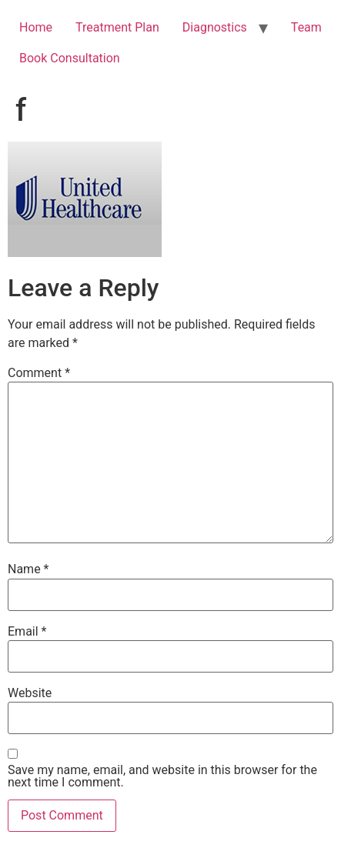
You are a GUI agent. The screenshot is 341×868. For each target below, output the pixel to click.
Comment (39, 373)
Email (27, 632)
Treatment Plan (117, 27)
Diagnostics (215, 27)
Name (28, 569)
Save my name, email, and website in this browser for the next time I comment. (162, 776)
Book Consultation (70, 58)
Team (306, 27)
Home (36, 27)
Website (30, 693)
